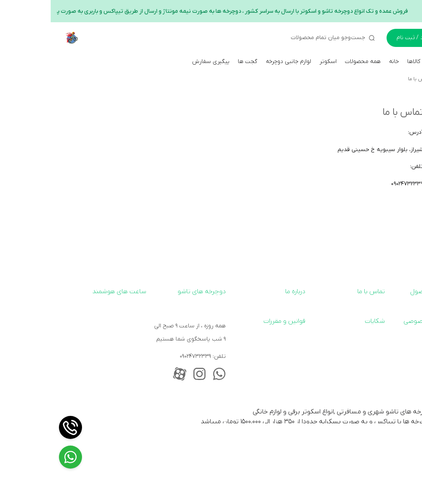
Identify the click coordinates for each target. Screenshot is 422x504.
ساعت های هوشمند (69, 292)
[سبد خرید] (401, 38)
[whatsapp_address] (169, 374)
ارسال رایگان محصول (387, 292)
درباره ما (245, 292)
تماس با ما (369, 79)
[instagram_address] (149, 374)
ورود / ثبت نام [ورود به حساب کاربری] (363, 38)
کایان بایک (403, 79)
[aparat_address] (129, 374)
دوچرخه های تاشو (151, 292)
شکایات (324, 321)
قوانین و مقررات (234, 321)
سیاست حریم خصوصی (383, 321)
